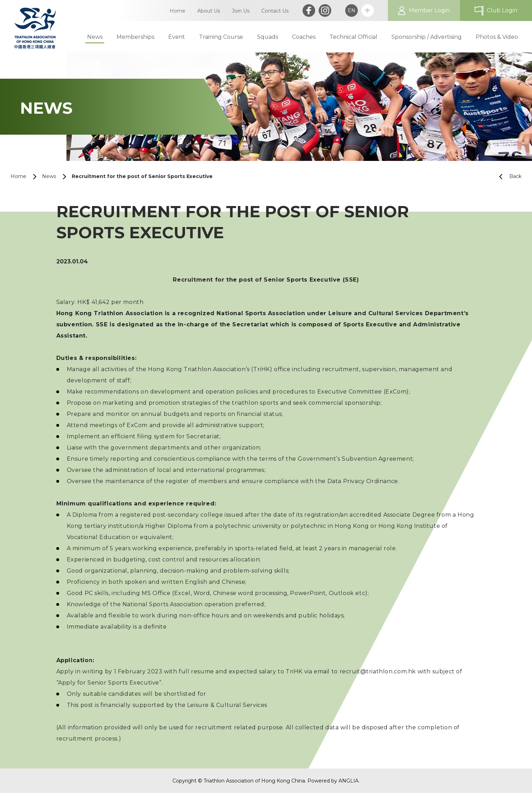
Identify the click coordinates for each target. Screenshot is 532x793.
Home (18, 176)
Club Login (502, 10)
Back (508, 176)
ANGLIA (349, 781)
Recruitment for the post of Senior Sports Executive (142, 176)
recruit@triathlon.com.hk (379, 671)
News (49, 176)
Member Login (429, 10)
